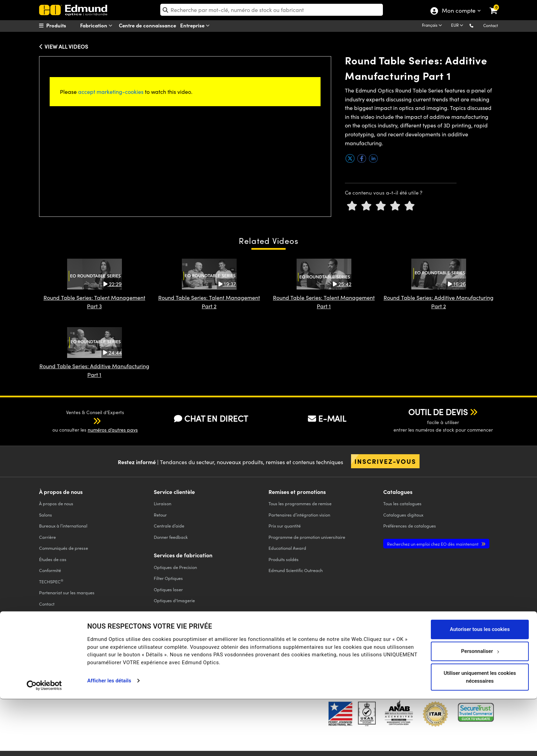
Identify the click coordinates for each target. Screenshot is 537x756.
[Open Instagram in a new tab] (458, 653)
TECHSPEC (51, 581)
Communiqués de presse (64, 548)
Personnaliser (480, 708)
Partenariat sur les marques (67, 592)
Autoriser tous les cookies (480, 686)
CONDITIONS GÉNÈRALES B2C (218, 658)
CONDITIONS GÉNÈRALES (166, 658)
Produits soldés (284, 559)
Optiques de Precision (175, 567)
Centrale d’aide (169, 526)
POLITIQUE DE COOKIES (120, 658)
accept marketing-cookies (111, 92)
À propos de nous (56, 503)
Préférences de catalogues (410, 526)
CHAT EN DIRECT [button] (211, 418)
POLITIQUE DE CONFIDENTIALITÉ (68, 658)
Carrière (47, 537)
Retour (160, 515)
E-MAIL (327, 418)
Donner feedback (171, 537)
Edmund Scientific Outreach (296, 570)
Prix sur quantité (285, 526)
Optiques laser (168, 589)
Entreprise (196, 26)
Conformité (50, 570)
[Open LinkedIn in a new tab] (433, 653)
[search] (272, 10)
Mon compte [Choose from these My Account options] (458, 11)
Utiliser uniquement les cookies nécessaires (480, 734)
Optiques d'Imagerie (174, 600)
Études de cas (53, 559)
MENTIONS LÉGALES (265, 658)
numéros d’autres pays (113, 430)
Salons (46, 515)
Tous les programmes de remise (300, 503)
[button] (477, 25)
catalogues (402, 503)
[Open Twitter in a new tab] (383, 653)
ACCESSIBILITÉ (52, 664)
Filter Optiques (168, 578)
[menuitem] (65, 25)
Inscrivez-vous (385, 461)
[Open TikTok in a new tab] (482, 653)
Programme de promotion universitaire (307, 537)
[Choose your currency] (458, 26)
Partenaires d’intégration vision (299, 515)
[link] (498, 5)
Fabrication (98, 26)
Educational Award (287, 548)
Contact (491, 25)
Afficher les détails (109, 738)
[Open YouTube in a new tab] (408, 653)
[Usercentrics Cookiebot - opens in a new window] (44, 742)
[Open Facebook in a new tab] (358, 653)
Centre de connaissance (147, 25)
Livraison (163, 503)
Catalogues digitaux (403, 515)
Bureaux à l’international (63, 526)
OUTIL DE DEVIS (438, 412)
